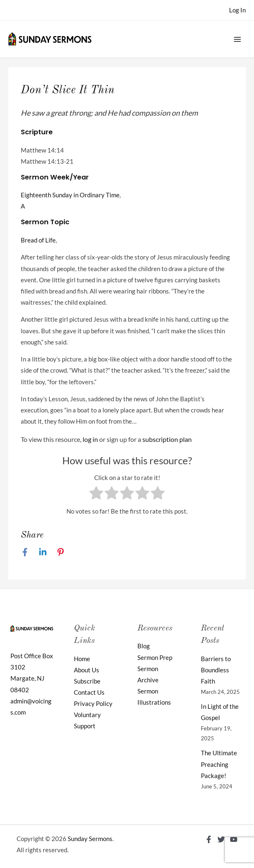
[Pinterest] (61, 552)
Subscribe (87, 681)
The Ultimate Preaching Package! (219, 764)
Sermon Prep (155, 658)
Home (82, 659)
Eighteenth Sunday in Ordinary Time (70, 195)
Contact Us (89, 692)
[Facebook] (25, 552)
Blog (144, 646)
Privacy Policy (93, 704)
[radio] (96, 495)
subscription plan (167, 439)
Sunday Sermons (90, 839)
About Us (87, 670)
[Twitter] (221, 839)
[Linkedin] (43, 552)
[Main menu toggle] (237, 39)
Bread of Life (38, 240)
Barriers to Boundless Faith (216, 670)
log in (90, 439)
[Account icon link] (237, 10)
